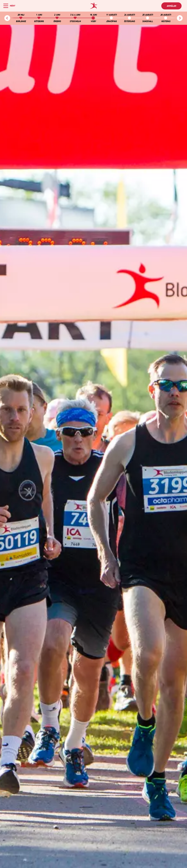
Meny (12, 6)
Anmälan (171, 6)
